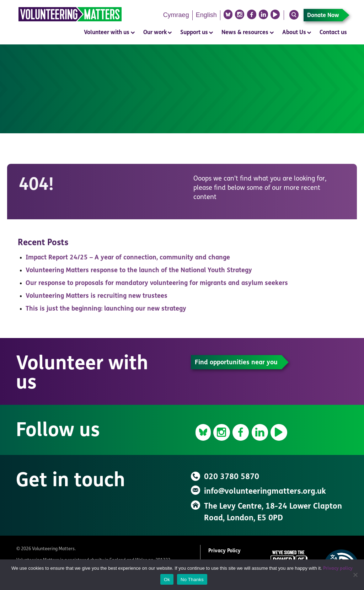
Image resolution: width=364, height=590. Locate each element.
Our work (155, 33)
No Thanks (192, 580)
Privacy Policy (224, 551)
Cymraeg (176, 15)
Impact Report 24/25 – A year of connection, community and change (128, 260)
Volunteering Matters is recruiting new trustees (97, 298)
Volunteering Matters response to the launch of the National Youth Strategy (139, 272)
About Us (294, 33)
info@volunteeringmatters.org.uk (265, 492)
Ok (167, 580)
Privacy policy (338, 568)
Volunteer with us (107, 33)
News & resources (245, 33)
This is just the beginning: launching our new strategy (106, 311)
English (206, 15)
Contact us (333, 33)
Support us (194, 33)
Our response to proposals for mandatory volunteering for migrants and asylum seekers (157, 285)
